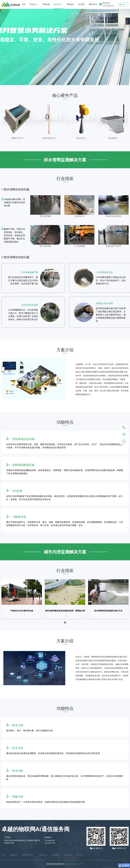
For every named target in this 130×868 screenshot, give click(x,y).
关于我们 (81, 4)
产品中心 (34, 4)
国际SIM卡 (93, 4)
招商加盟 (46, 4)
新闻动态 (70, 4)
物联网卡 (14, 855)
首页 (24, 4)
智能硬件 (56, 855)
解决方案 (58, 4)
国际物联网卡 (28, 855)
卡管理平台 (43, 855)
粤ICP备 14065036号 (75, 864)
